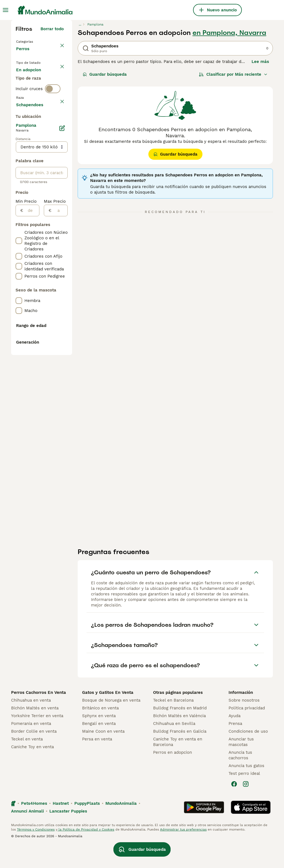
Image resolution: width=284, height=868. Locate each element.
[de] (31, 373)
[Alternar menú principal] (6, 10)
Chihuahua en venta (31, 723)
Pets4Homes (34, 826)
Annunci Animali (27, 834)
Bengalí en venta (99, 747)
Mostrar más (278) (45, 266)
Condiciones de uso (248, 754)
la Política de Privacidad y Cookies (86, 852)
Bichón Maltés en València (179, 739)
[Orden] (233, 74)
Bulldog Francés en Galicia (180, 754)
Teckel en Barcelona (173, 723)
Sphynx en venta (99, 739)
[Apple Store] (251, 830)
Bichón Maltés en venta (35, 731)
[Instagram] (246, 807)
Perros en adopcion (173, 775)
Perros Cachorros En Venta (39, 715)
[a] (59, 373)
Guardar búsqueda (105, 74)
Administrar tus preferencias (183, 852)
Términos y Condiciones (36, 852)
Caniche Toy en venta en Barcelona (178, 765)
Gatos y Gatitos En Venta (108, 715)
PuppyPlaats (87, 826)
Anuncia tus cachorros (240, 778)
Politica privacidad (247, 731)
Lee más (260, 62)
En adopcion (33, 93)
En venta (30, 80)
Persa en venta (97, 762)
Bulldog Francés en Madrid (180, 731)
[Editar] (62, 291)
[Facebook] (234, 807)
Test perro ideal (244, 796)
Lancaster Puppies (68, 834)
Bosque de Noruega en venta (111, 723)
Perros (24, 54)
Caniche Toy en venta (32, 770)
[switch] (53, 128)
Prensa (235, 747)
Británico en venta (100, 731)
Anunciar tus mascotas (241, 765)
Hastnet (61, 826)
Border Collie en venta (34, 754)
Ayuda (234, 739)
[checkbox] (19, 165)
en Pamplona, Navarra (229, 33)
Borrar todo (52, 29)
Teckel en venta (27, 762)
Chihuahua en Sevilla (174, 747)
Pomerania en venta (31, 747)
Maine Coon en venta (103, 754)
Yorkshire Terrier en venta (37, 739)
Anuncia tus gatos (246, 789)
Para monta (32, 106)
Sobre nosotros (244, 723)
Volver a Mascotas (36, 41)
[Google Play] (204, 830)
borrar (58, 139)
